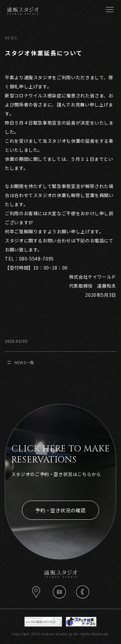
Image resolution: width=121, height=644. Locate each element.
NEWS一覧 (21, 362)
